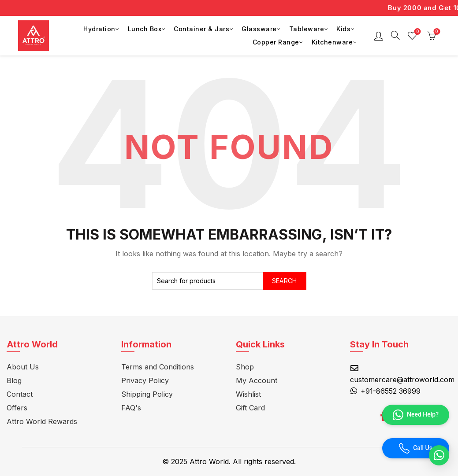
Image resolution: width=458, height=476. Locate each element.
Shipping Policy (147, 394)
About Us (23, 367)
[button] (439, 455)
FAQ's (131, 408)
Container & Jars (201, 29)
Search (285, 281)
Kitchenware (332, 42)
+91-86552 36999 (391, 391)
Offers (17, 408)
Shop (245, 367)
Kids (343, 29)
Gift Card (250, 408)
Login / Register (379, 36)
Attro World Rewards (42, 421)
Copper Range (276, 42)
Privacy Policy (145, 380)
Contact (20, 394)
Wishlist (417, 32)
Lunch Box (145, 29)
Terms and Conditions (158, 367)
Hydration (99, 29)
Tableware (307, 29)
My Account (257, 380)
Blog (14, 380)
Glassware (259, 29)
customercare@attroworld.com (402, 380)
